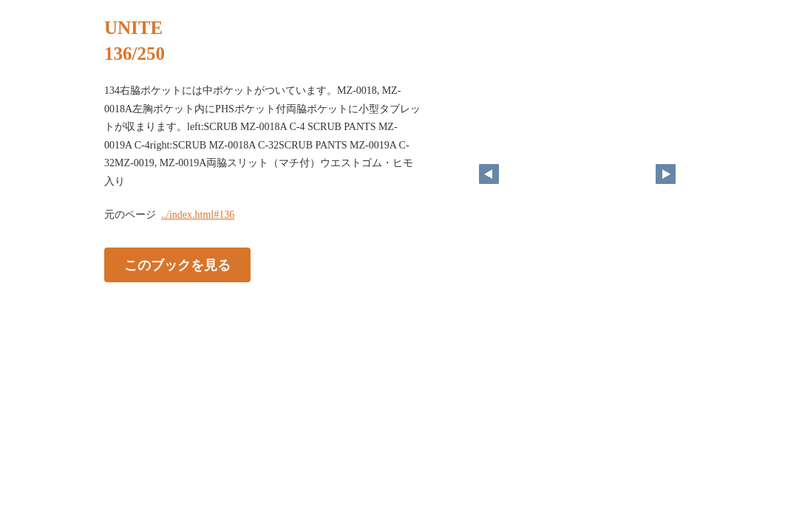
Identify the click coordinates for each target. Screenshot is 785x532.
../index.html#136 (198, 215)
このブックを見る (177, 265)
